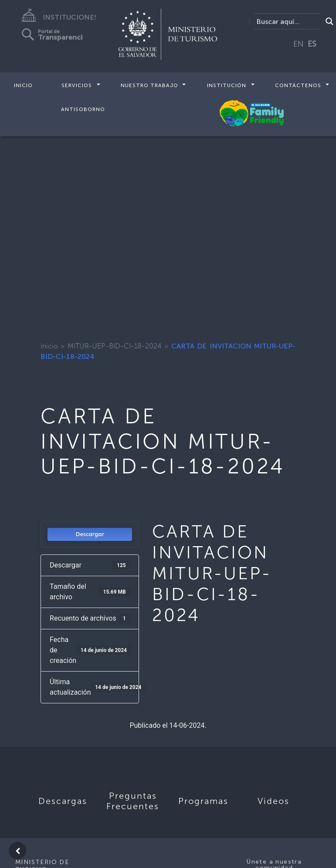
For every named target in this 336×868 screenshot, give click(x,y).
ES (312, 44)
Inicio (23, 85)
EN (299, 44)
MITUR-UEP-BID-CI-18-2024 (115, 346)
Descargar (90, 534)
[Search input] (288, 21)
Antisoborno (83, 109)
